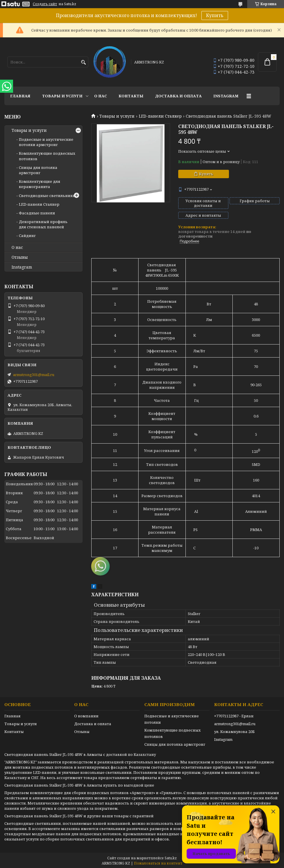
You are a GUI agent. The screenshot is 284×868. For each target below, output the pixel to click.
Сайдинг (27, 236)
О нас (101, 96)
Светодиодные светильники (47, 196)
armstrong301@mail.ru (34, 375)
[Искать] (83, 62)
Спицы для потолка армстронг (38, 170)
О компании (86, 716)
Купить (215, 15)
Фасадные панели (37, 213)
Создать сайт (45, 4)
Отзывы (20, 257)
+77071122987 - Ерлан (234, 716)
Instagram (226, 96)
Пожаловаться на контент (158, 863)
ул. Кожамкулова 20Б (234, 732)
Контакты (131, 96)
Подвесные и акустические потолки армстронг (46, 142)
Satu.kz (171, 858)
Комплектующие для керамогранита (40, 184)
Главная (20, 96)
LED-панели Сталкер (160, 116)
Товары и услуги (62, 96)
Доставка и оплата (178, 96)
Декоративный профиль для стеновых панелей (43, 224)
